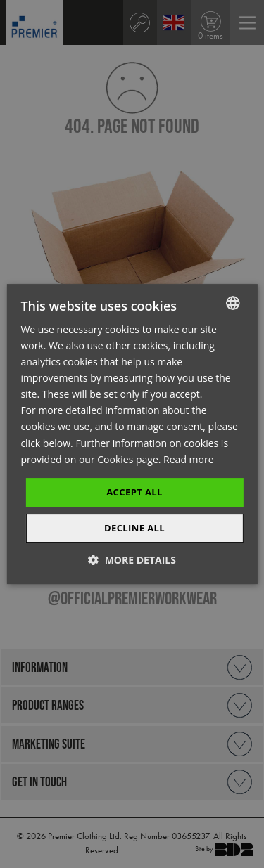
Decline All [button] (134, 528)
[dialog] (132, 434)
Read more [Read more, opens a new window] (188, 459)
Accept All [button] (134, 492)
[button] (132, 560)
